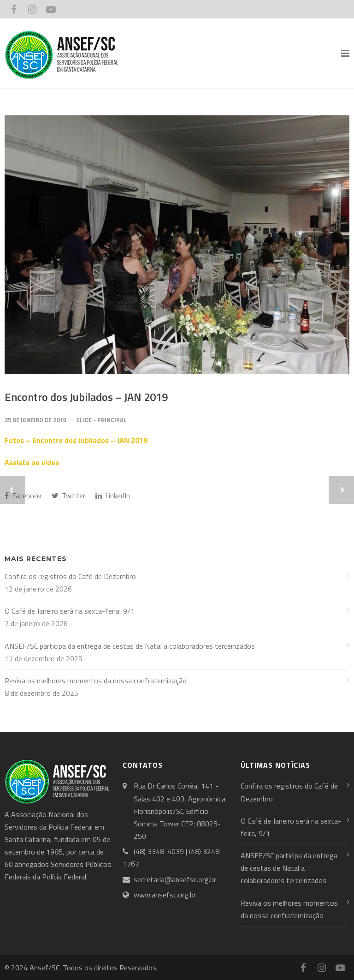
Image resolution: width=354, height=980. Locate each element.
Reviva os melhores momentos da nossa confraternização (96, 681)
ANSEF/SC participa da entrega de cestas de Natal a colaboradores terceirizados (130, 646)
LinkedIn (113, 496)
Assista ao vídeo (32, 462)
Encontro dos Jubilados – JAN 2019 (86, 397)
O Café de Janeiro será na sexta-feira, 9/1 (70, 611)
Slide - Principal (101, 420)
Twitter (68, 496)
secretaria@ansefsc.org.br (175, 879)
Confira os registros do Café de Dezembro (70, 576)
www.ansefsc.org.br (165, 895)
